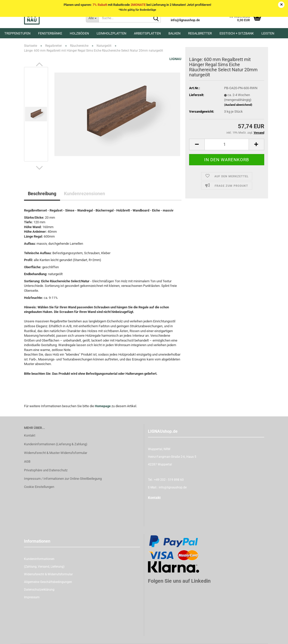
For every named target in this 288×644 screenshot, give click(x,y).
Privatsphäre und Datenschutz (46, 470)
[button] (39, 64)
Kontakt (30, 435)
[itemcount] (227, 144)
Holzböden (79, 33)
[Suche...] (92, 18)
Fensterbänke (50, 33)
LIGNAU (175, 59)
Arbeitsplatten (147, 33)
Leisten (268, 33)
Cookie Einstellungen (39, 487)
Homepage (103, 406)
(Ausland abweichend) (238, 105)
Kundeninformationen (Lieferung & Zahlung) (56, 444)
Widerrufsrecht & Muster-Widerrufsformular (56, 453)
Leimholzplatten (111, 33)
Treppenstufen (17, 33)
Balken (174, 33)
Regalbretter (200, 33)
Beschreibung (42, 194)
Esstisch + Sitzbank (237, 33)
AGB (27, 461)
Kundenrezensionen (84, 194)
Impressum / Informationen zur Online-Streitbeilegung (63, 479)
